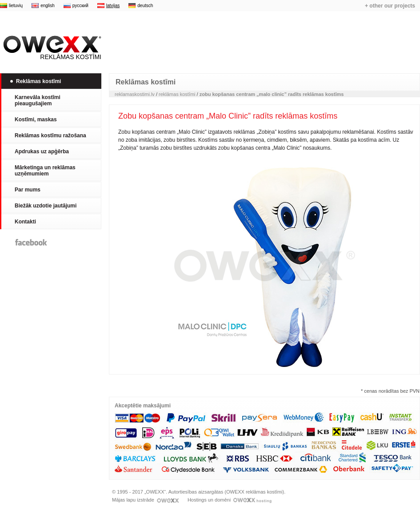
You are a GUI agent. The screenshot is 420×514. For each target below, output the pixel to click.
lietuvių (16, 6)
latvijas (113, 6)
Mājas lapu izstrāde (146, 500)
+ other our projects (390, 6)
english (48, 6)
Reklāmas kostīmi (51, 48)
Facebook (31, 242)
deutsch (145, 6)
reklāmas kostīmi (177, 94)
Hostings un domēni (230, 500)
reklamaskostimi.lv (135, 94)
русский (80, 6)
